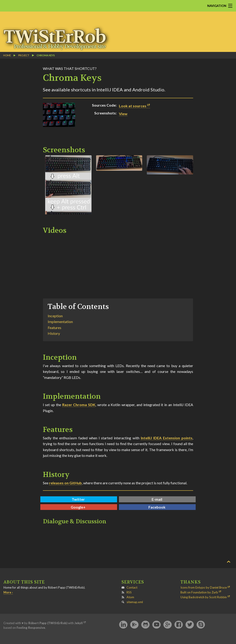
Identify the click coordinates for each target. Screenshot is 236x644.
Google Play (134, 625)
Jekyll (79, 623)
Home (7, 55)
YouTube (156, 625)
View (123, 114)
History (54, 333)
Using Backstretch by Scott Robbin (204, 597)
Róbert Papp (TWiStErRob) (48, 623)
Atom (130, 597)
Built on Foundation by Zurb (199, 592)
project (24, 55)
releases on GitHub (65, 483)
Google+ (78, 507)
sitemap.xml (135, 602)
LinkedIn (123, 625)
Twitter (78, 499)
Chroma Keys (46, 55)
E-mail (157, 499)
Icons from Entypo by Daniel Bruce (204, 587)
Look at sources (133, 106)
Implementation (60, 322)
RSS (129, 592)
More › (8, 592)
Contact (132, 587)
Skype (201, 625)
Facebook (157, 507)
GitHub (145, 625)
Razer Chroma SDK (79, 405)
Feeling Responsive (31, 628)
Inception (55, 316)
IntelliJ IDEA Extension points (167, 438)
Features (55, 328)
